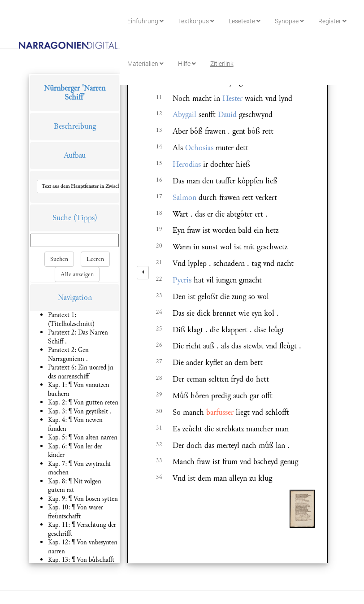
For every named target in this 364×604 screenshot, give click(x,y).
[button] (100, 187)
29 (159, 395)
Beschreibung (75, 126)
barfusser (220, 412)
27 (159, 361)
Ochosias (199, 148)
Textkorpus (196, 21)
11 (159, 97)
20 (159, 246)
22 (159, 279)
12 (159, 113)
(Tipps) (85, 218)
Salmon (184, 198)
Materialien (145, 64)
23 (159, 295)
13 (159, 130)
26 (159, 345)
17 (159, 196)
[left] (143, 273)
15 (159, 163)
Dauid (227, 115)
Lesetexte (245, 21)
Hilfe (187, 64)
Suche (62, 218)
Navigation (75, 298)
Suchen (59, 259)
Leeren (95, 259)
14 (159, 147)
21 (159, 262)
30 (159, 411)
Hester (232, 98)
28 (159, 378)
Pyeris (182, 280)
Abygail (184, 115)
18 (159, 213)
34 (159, 477)
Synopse (289, 21)
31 (159, 428)
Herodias (187, 164)
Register (332, 21)
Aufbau (75, 155)
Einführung (145, 21)
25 (159, 329)
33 (159, 461)
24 (159, 312)
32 (159, 444)
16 (159, 180)
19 (159, 229)
